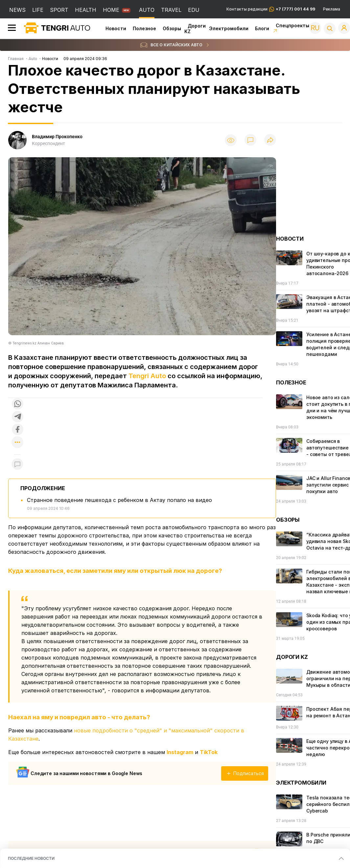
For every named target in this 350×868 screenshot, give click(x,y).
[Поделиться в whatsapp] (17, 404)
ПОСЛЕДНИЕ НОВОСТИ (31, 858)
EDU (194, 10)
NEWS (17, 10)
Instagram (180, 752)
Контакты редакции (271, 9)
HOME (111, 10)
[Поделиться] (270, 140)
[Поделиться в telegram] (17, 417)
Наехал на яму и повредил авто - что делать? (79, 717)
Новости (116, 28)
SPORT (59, 10)
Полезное (144, 28)
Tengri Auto (147, 376)
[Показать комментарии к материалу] (17, 464)
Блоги (262, 28)
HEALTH (86, 10)
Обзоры (172, 28)
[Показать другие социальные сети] (17, 443)
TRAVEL (171, 10)
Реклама (332, 9)
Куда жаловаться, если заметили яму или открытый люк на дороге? (115, 571)
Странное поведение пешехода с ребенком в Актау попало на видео (119, 500)
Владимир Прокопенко (57, 137)
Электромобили (229, 28)
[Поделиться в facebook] (17, 430)
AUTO (147, 10)
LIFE (38, 10)
